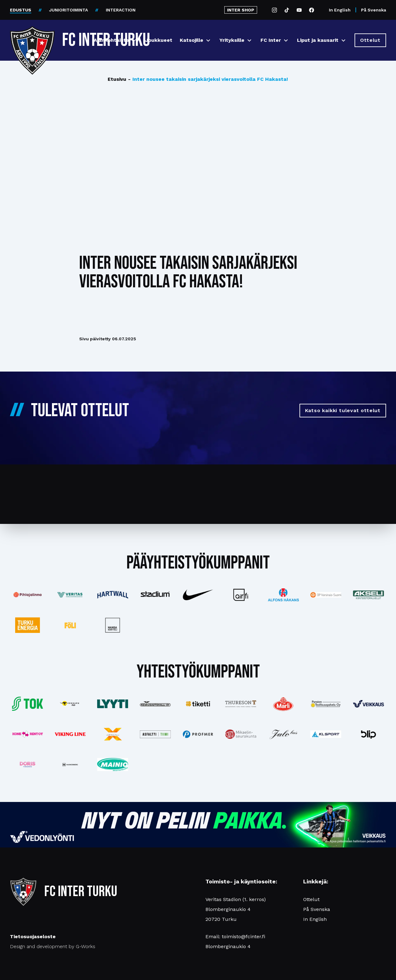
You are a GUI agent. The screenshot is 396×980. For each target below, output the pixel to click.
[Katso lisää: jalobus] (283, 734)
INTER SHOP (241, 10)
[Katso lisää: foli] (70, 625)
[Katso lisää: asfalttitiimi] (155, 734)
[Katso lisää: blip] (368, 734)
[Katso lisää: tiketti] (198, 704)
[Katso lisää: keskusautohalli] (155, 704)
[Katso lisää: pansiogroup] (326, 704)
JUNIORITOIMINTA (69, 10)
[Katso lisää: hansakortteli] (113, 625)
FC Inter (271, 40)
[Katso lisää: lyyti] (113, 704)
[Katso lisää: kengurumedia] (70, 704)
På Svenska (374, 10)
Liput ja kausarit (318, 40)
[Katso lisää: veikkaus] (368, 704)
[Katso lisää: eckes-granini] (283, 704)
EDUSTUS (21, 10)
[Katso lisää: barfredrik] (28, 764)
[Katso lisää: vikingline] (70, 734)
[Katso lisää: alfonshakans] (283, 595)
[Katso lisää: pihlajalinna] (28, 595)
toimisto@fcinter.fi (243, 936)
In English (340, 10)
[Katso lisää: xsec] (113, 734)
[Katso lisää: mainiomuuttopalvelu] (113, 765)
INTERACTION (121, 10)
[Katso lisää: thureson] (241, 704)
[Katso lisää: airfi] (241, 595)
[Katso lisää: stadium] (155, 595)
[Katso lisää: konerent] (28, 734)
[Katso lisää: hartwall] (113, 595)
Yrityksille (232, 40)
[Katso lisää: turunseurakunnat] (241, 734)
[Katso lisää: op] (326, 595)
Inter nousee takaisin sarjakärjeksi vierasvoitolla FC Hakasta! (208, 79)
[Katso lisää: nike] (198, 595)
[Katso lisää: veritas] (70, 595)
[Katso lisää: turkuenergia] (28, 625)
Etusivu (117, 79)
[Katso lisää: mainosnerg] (70, 764)
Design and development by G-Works (53, 946)
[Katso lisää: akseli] (368, 595)
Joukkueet (159, 40)
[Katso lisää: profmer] (198, 734)
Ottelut (311, 899)
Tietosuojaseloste (33, 936)
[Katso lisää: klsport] (326, 734)
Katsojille (192, 40)
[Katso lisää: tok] (28, 704)
